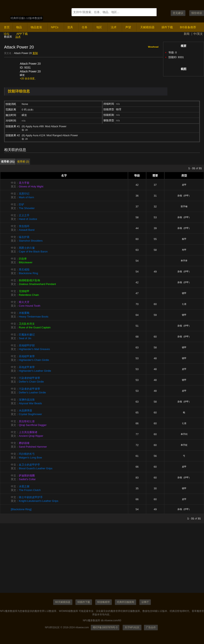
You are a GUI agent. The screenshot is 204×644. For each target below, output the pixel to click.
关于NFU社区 (132, 627)
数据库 (8, 37)
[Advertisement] (102, 564)
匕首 (184, 304)
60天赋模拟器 (63, 602)
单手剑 (184, 434)
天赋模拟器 (147, 27)
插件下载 (167, 27)
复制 (35, 53)
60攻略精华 (104, 602)
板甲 (184, 239)
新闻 (187, 34)
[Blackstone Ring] (21, 509)
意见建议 (178, 13)
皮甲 (184, 185)
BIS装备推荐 (188, 27)
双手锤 (184, 206)
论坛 (7, 34)
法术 (18, 37)
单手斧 (184, 261)
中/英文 (198, 34)
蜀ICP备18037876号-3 (105, 627)
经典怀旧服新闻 (126, 602)
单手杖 (184, 445)
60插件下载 (84, 602)
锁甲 (184, 293)
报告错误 (197, 13)
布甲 (184, 250)
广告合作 (151, 627)
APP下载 (22, 34)
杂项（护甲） (184, 196)
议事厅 (145, 602)
